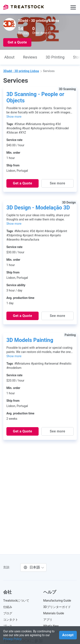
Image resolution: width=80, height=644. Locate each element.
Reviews (24, 33)
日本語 (34, 567)
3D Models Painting (30, 340)
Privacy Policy (12, 639)
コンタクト (11, 620)
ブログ (8, 613)
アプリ (48, 620)
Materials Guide (54, 613)
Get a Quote (17, 42)
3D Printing (55, 57)
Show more (14, 117)
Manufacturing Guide (57, 601)
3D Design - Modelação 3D (38, 208)
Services (49, 71)
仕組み (8, 607)
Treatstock (23, 7)
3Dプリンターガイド (57, 607)
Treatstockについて (16, 601)
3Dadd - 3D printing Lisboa (21, 71)
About (9, 57)
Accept (68, 635)
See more (57, 183)
